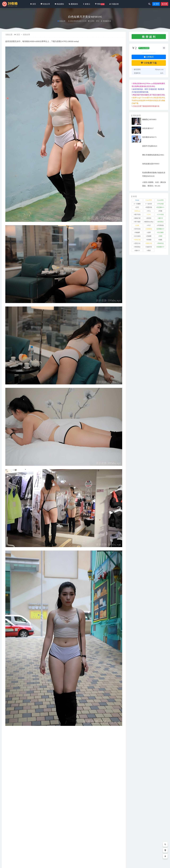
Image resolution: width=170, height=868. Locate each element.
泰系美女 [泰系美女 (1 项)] (161, 222)
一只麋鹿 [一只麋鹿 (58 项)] (138, 204)
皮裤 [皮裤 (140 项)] (149, 232)
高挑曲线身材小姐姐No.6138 (16, 853)
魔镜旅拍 (105, 849)
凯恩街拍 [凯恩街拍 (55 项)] (149, 207)
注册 (165, 4)
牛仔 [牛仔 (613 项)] (149, 225)
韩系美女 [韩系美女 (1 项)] (138, 247)
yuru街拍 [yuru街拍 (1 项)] (161, 200)
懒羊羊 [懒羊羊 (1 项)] (161, 218)
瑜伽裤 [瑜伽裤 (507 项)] (138, 232)
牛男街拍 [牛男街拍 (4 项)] (161, 225)
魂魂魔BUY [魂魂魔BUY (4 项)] (161, 247)
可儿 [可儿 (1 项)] (149, 211)
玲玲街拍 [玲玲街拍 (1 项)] (138, 229)
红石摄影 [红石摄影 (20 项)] (161, 232)
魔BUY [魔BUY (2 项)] (138, 251)
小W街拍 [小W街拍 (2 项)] (161, 215)
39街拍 (21, 864)
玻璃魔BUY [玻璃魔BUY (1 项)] (161, 229)
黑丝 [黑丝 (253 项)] (149, 251)
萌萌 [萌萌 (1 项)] (161, 236)
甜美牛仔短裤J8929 (150, 146)
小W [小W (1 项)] (149, 215)
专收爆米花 (106, 21)
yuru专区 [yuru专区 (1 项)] (149, 200)
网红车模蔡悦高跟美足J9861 (153, 155)
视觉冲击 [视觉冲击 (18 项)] (149, 243)
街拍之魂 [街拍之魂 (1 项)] (138, 240)
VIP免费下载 (149, 63)
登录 (156, 4)
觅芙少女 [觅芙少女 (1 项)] (138, 243)
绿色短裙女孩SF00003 (151, 164)
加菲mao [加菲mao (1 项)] (138, 211)
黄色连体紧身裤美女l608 (110, 853)
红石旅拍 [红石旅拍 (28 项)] (138, 236)
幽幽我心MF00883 (149, 119)
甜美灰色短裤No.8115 (45, 853)
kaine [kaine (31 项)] (138, 200)
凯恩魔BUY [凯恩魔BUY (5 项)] (161, 207)
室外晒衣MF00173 (149, 137)
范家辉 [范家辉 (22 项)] (149, 236)
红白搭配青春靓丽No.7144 (78, 853)
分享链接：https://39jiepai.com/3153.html (26, 784)
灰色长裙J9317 (148, 128)
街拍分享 (62, 21)
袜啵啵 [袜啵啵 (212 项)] (149, 240)
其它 (9, 778)
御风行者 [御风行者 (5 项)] (138, 218)
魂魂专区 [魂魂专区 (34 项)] (149, 247)
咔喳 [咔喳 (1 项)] (161, 211)
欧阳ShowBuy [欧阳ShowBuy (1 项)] (149, 222)
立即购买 (149, 57)
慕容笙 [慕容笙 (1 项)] (149, 218)
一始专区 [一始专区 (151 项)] (149, 204)
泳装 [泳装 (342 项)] (138, 225)
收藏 (9, 784)
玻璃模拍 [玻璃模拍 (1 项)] (149, 229)
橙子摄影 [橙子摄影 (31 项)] (138, 222)
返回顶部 (163, 864)
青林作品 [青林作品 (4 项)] (161, 243)
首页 (18, 34)
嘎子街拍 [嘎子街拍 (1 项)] (138, 215)
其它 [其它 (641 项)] (138, 207)
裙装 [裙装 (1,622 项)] (161, 240)
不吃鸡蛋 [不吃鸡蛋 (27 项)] (161, 204)
